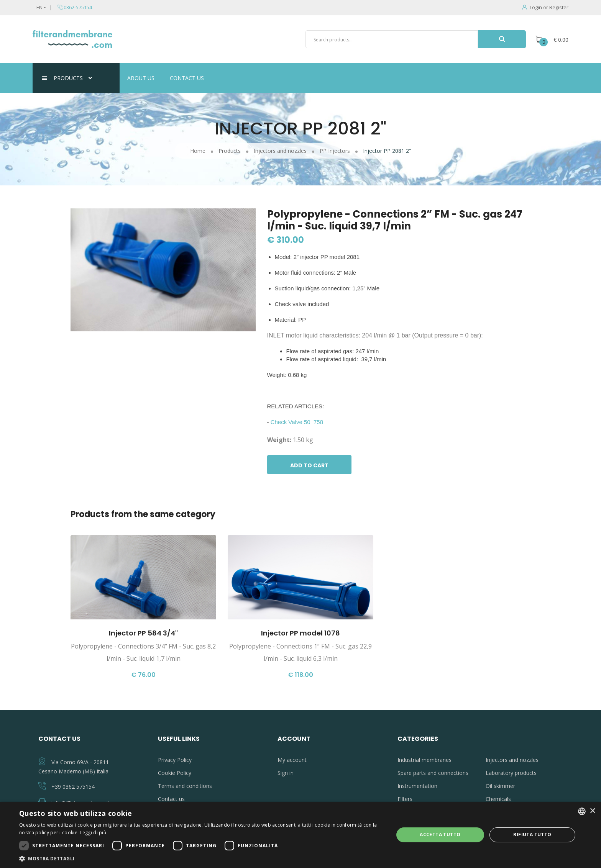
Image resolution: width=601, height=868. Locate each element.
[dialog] (300, 835)
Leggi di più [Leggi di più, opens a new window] (93, 833)
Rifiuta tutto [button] (532, 834)
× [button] (592, 811)
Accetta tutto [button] (440, 834)
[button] (201, 858)
